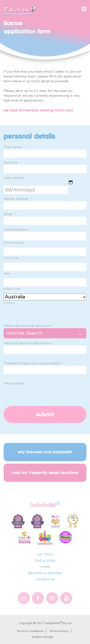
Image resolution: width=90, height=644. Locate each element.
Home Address (17, 230)
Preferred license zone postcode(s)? (34, 363)
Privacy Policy (59, 631)
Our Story (45, 554)
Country (9, 303)
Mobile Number (18, 199)
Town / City (11, 258)
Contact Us (45, 579)
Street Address (14, 243)
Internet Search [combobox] (24, 333)
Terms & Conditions (30, 631)
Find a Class (45, 561)
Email (10, 214)
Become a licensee (45, 573)
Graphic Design (43, 637)
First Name (14, 147)
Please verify (14, 383)
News (45, 567)
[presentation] (40, 395)
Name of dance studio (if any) (29, 343)
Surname (12, 162)
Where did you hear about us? (29, 326)
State (7, 273)
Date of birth (16, 178)
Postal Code (12, 289)
